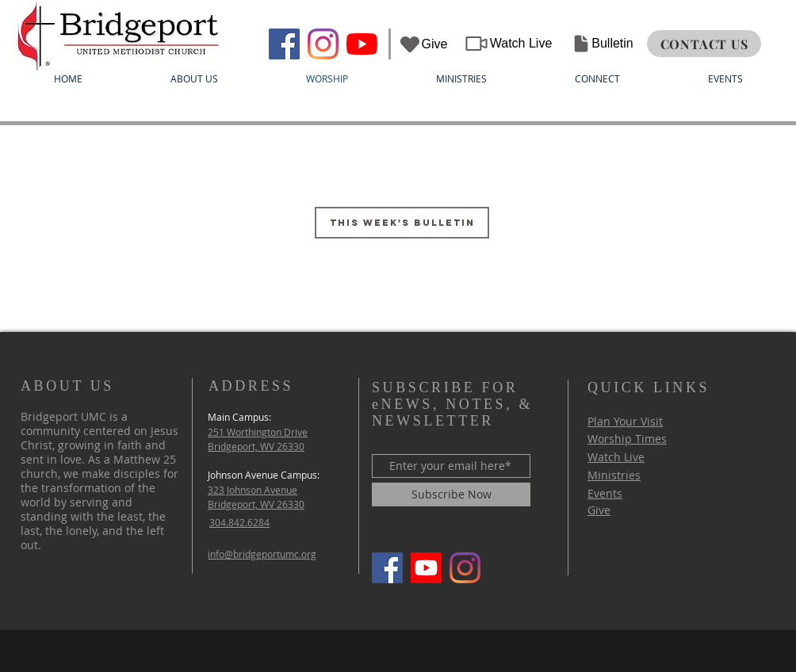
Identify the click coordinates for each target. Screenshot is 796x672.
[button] (194, 79)
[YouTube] (362, 44)
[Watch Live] (507, 44)
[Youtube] (426, 568)
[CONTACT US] (704, 44)
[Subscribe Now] (451, 494)
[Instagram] (323, 44)
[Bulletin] (602, 44)
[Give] (423, 44)
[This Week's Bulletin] (402, 223)
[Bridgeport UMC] (284, 44)
